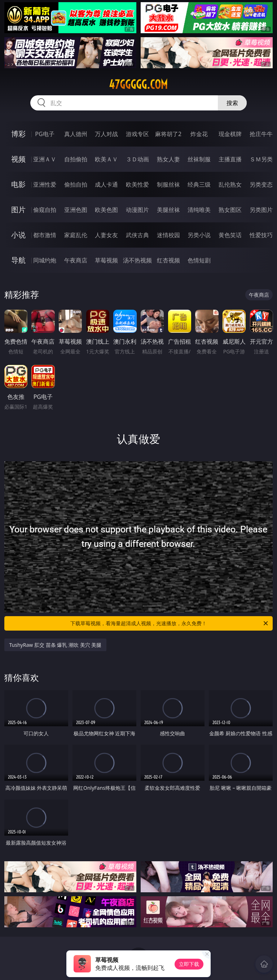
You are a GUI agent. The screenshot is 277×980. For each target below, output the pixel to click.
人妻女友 (106, 235)
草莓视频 (106, 260)
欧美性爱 (137, 184)
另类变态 (261, 184)
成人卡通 (106, 184)
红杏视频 (168, 260)
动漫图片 (137, 210)
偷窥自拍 (45, 210)
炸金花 (199, 134)
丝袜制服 (199, 159)
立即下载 (189, 964)
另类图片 (261, 210)
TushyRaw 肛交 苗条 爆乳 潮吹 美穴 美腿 (56, 645)
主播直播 (230, 159)
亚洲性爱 (45, 184)
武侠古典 (137, 235)
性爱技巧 (261, 235)
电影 (18, 184)
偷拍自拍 (76, 184)
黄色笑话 (230, 235)
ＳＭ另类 (261, 159)
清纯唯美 (199, 210)
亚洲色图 (76, 210)
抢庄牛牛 (261, 134)
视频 (18, 159)
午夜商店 (76, 260)
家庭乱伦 (76, 235)
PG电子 (45, 134)
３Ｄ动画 (137, 159)
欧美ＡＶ (106, 159)
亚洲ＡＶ (45, 159)
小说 (18, 235)
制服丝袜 (168, 184)
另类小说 (199, 235)
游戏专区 (137, 134)
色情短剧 (199, 260)
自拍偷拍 (76, 159)
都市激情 (45, 235)
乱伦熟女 (230, 184)
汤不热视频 (137, 260)
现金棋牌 (230, 134)
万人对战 (106, 134)
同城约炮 (45, 260)
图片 (18, 210)
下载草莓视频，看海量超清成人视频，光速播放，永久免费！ (170, 623)
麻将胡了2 (168, 134)
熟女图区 (230, 210)
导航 (18, 260)
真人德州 (76, 134)
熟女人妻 (168, 159)
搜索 (232, 103)
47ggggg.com (138, 84)
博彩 (18, 134)
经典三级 (199, 184)
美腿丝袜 (168, 210)
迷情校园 (168, 235)
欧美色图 (106, 210)
